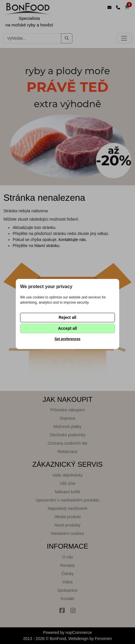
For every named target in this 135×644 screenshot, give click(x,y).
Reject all (67, 317)
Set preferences (67, 339)
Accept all (67, 328)
